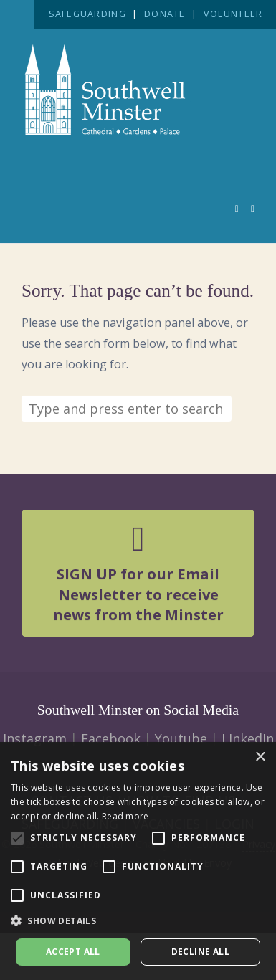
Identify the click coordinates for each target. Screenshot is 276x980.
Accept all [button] (73, 952)
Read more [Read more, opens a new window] (125, 816)
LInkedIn (248, 738)
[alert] (138, 861)
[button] (138, 921)
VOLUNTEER (233, 14)
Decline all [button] (200, 952)
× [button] (260, 757)
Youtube (181, 738)
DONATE (165, 14)
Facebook (111, 738)
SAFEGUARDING (87, 14)
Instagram (35, 738)
